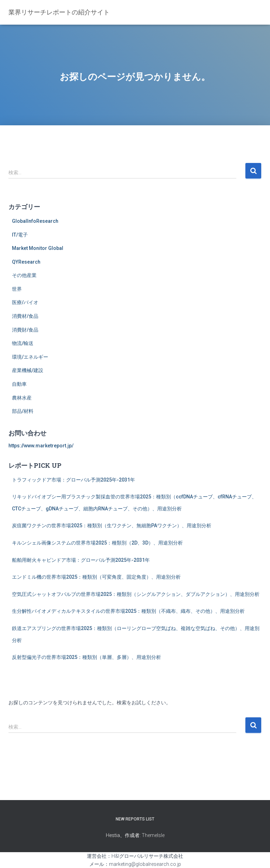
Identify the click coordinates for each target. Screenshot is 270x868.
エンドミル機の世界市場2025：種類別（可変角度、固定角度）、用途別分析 (96, 577)
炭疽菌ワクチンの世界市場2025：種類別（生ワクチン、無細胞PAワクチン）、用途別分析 (112, 526)
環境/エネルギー (30, 357)
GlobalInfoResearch (35, 221)
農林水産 (22, 398)
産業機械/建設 (28, 370)
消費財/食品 (25, 330)
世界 (17, 289)
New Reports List (135, 819)
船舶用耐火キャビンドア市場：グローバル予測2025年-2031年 (81, 560)
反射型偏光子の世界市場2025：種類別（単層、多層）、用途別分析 (86, 657)
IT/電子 (20, 235)
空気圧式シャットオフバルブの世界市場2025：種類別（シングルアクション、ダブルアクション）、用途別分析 (136, 594)
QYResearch (26, 262)
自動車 (19, 384)
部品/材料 (23, 411)
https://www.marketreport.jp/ (41, 446)
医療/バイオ (25, 302)
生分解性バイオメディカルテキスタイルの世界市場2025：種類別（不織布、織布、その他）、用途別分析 (128, 611)
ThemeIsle (153, 835)
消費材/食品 (25, 316)
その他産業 (24, 275)
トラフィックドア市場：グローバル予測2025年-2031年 (73, 480)
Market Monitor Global (38, 248)
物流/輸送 (23, 343)
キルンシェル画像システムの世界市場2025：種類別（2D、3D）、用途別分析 (97, 543)
